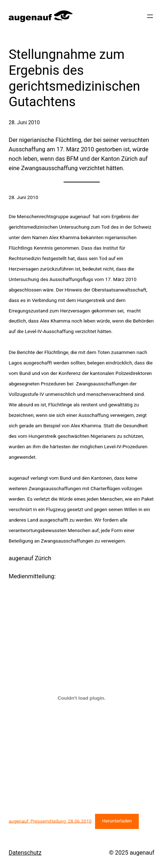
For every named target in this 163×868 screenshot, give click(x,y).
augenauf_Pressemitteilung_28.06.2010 (50, 821)
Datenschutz (25, 853)
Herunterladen (117, 821)
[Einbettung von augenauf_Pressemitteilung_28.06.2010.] (81, 698)
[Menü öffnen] (150, 16)
